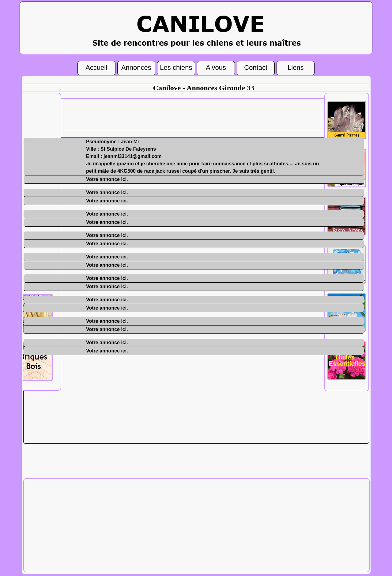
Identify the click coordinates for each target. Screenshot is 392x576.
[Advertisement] (204, 114)
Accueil (96, 67)
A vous (216, 67)
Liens (296, 67)
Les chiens (176, 67)
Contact (256, 67)
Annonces (136, 67)
